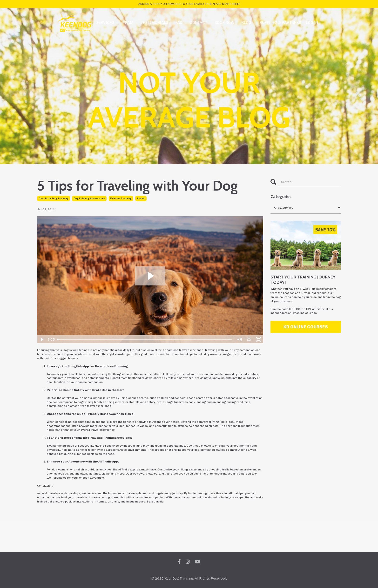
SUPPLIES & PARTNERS (280, 23)
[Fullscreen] (259, 339)
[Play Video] (42, 339)
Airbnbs (65, 414)
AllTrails (105, 462)
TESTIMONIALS (154, 23)
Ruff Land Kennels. (174, 398)
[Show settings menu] (249, 339)
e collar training (121, 198)
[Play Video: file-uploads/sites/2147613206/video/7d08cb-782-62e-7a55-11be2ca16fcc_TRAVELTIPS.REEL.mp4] (150, 276)
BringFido (75, 366)
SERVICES (105, 23)
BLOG (246, 23)
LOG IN (312, 23)
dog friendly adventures (89, 198)
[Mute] (239, 339)
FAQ (179, 23)
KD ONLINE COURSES (306, 327)
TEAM (128, 23)
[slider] (145, 339)
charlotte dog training (54, 198)
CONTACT (199, 23)
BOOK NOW (224, 23)
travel (141, 198)
